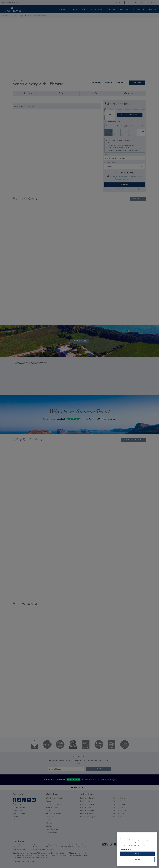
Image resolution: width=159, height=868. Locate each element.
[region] (137, 849)
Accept (137, 854)
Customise (137, 860)
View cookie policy (126, 849)
